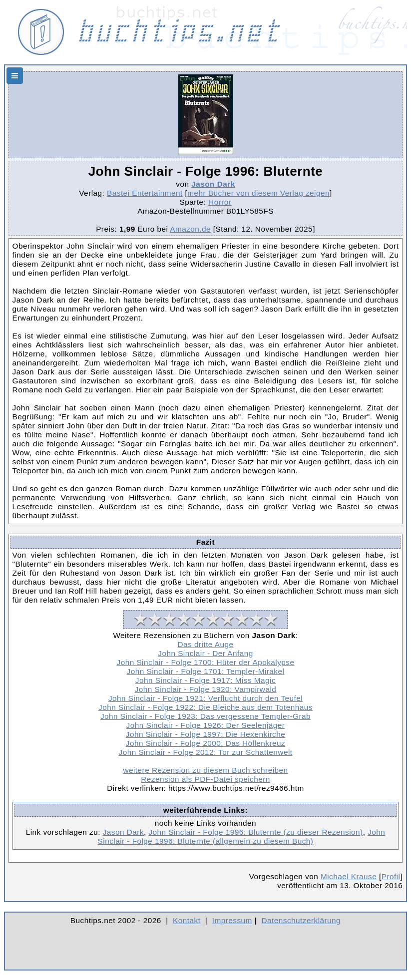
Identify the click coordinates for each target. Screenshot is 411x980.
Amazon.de (190, 229)
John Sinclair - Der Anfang (205, 653)
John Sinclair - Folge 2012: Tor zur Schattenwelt (206, 752)
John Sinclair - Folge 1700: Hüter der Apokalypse (206, 662)
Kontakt (187, 920)
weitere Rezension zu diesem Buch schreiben (205, 770)
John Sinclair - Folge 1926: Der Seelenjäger (206, 725)
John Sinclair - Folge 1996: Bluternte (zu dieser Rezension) (255, 832)
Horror (220, 202)
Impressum (232, 920)
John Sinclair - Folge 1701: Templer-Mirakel (206, 671)
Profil (391, 876)
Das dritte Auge (206, 644)
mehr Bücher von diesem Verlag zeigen (258, 193)
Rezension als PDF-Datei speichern (205, 779)
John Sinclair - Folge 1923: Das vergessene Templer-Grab (205, 716)
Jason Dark (213, 184)
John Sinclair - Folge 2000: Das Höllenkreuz (205, 743)
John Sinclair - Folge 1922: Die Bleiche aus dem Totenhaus (205, 707)
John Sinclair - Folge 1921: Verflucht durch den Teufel (205, 698)
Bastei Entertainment (145, 193)
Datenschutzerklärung (301, 920)
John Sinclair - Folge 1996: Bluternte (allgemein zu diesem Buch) (242, 836)
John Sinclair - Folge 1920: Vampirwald (206, 689)
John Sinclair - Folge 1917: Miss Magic (205, 680)
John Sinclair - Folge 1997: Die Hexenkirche (205, 734)
